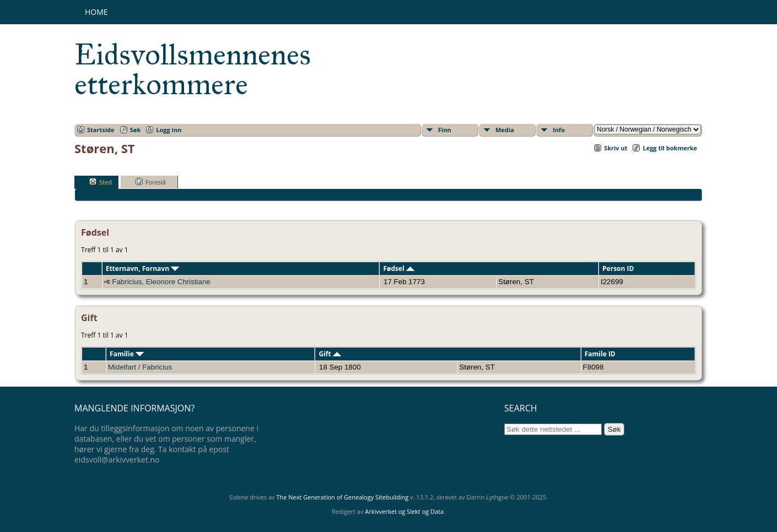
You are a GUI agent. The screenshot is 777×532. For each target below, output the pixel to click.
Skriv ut (616, 148)
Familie (127, 354)
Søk (136, 130)
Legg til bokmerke (670, 148)
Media (505, 130)
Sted (101, 182)
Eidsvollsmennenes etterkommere (193, 69)
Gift (330, 354)
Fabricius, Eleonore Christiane (161, 282)
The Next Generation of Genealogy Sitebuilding (342, 497)
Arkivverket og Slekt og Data (404, 511)
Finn (445, 130)
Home (96, 12)
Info (559, 130)
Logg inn (169, 130)
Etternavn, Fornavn (143, 268)
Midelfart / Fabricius (140, 367)
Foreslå (151, 182)
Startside (101, 130)
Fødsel (398, 268)
